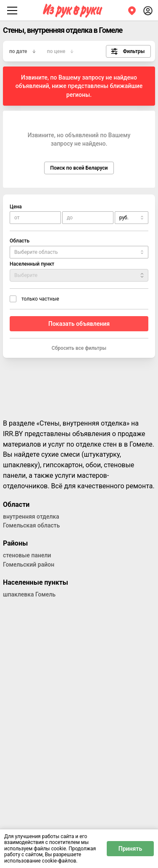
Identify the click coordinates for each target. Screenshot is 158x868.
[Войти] (148, 11)
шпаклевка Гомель (29, 594)
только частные (40, 299)
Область (20, 241)
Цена (16, 207)
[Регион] (132, 11)
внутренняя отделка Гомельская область (31, 521)
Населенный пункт (32, 264)
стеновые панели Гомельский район (29, 560)
